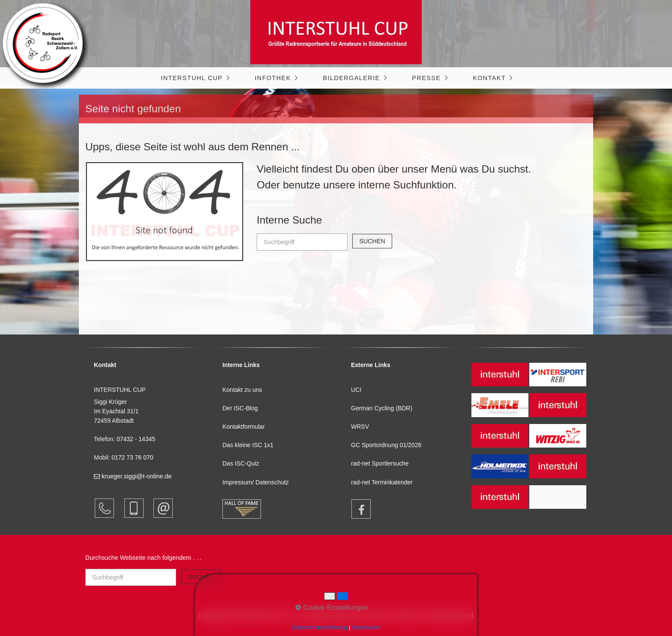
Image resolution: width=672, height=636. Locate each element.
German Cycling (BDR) (382, 408)
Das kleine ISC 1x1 (248, 445)
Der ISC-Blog (240, 408)
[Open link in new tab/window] (357, 509)
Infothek (273, 78)
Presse (426, 78)
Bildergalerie (351, 78)
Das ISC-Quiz (241, 463)
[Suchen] (372, 241)
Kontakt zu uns (242, 390)
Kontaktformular (244, 427)
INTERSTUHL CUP (192, 78)
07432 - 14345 (137, 439)
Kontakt (489, 78)
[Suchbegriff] (302, 242)
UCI (356, 390)
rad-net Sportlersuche (380, 463)
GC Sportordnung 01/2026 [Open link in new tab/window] (386, 445)
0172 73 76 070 (132, 457)
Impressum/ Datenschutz (256, 482)
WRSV (360, 427)
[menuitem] (195, 78)
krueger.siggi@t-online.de (133, 476)
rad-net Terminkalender (382, 482)
